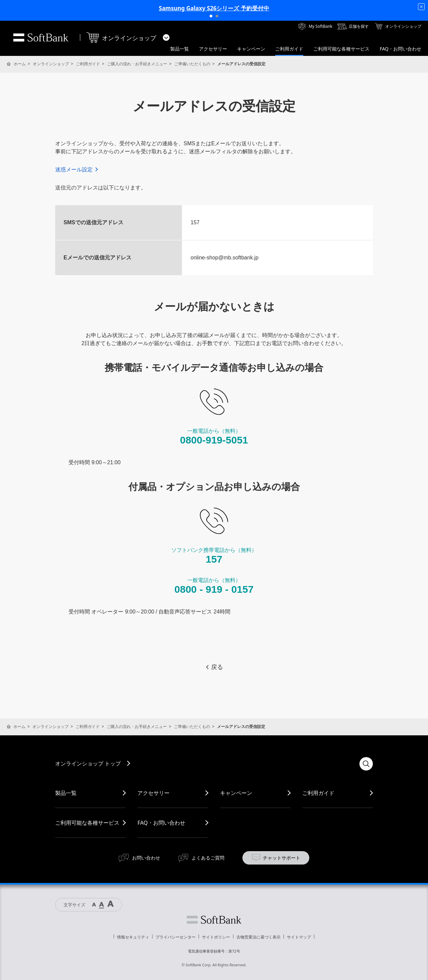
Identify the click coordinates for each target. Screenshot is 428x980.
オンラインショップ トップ (88, 763)
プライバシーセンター (176, 937)
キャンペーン (236, 793)
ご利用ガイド (88, 64)
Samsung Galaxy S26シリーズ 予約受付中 (214, 8)
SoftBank (41, 37)
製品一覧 (66, 793)
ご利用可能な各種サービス (87, 823)
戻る (214, 667)
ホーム (20, 64)
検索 (366, 764)
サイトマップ (299, 937)
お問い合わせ (146, 858)
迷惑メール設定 (77, 170)
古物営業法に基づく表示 (258, 937)
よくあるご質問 (208, 858)
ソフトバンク (214, 920)
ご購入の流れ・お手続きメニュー (137, 64)
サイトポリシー (216, 937)
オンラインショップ (51, 64)
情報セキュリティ (133, 937)
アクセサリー (153, 793)
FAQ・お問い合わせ (161, 823)
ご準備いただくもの (192, 64)
